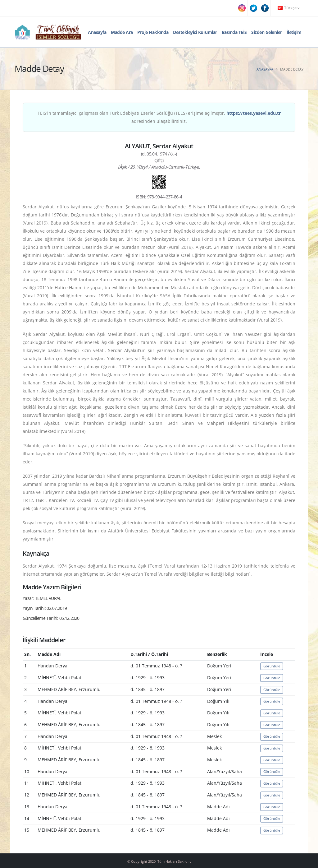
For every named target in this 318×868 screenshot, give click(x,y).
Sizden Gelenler (267, 32)
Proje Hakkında (153, 32)
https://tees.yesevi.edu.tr (254, 113)
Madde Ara (122, 32)
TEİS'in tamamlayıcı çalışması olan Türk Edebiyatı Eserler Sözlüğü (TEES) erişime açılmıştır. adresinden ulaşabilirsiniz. (159, 117)
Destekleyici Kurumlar (195, 32)
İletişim (294, 32)
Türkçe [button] (288, 8)
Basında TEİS (234, 32)
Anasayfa (97, 32)
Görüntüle (272, 666)
